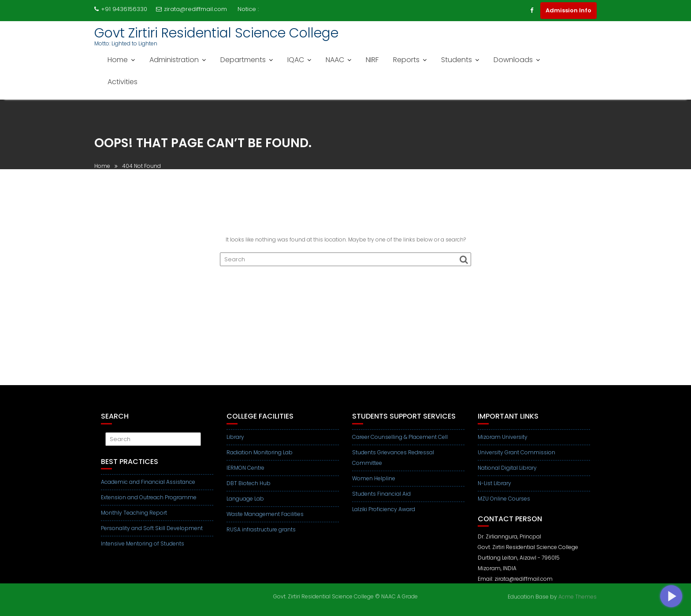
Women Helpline (374, 484)
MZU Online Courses (504, 504)
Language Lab (245, 504)
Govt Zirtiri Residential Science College (216, 33)
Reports (406, 60)
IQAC (296, 60)
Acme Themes (578, 596)
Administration (174, 60)
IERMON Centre (245, 473)
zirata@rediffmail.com (191, 9)
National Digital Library (507, 473)
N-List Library (494, 488)
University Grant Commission (516, 458)
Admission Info (568, 10)
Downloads (513, 60)
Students (457, 60)
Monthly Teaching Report (134, 518)
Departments (243, 60)
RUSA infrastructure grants (261, 535)
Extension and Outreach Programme (149, 503)
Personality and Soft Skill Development (152, 533)
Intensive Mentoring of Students (143, 549)
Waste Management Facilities (265, 519)
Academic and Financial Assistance (148, 487)
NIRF (372, 60)
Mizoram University (503, 442)
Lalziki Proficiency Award (384, 514)
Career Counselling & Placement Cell (400, 442)
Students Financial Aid (381, 499)
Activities (123, 82)
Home (118, 60)
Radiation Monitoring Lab (260, 458)
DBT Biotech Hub (249, 488)
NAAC (335, 60)
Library (235, 442)
